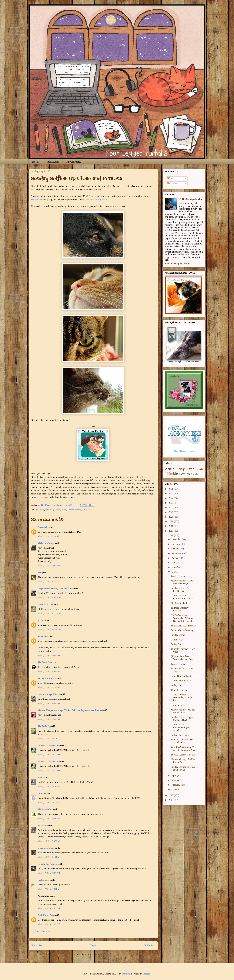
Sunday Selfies (74, 510)
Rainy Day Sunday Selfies (183, 676)
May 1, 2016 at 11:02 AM (49, 598)
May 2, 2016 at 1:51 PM (49, 889)
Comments (173, 183)
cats (47, 510)
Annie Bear (43, 637)
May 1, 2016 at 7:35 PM (49, 819)
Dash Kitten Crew (46, 915)
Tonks (189, 474)
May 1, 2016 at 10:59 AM (49, 582)
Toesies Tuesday (179, 576)
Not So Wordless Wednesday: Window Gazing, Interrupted (182, 618)
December (177, 539)
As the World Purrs (47, 679)
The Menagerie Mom (192, 199)
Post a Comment (43, 931)
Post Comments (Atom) (100, 954)
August (175, 558)
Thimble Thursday (180, 690)
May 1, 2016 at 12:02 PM (49, 630)
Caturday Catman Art (181, 681)
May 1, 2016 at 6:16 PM (49, 739)
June (174, 567)
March (175, 780)
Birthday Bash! (178, 705)
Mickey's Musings (46, 543)
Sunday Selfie (37, 200)
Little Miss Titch (45, 605)
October (176, 549)
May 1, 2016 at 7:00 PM (49, 755)
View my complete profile (177, 264)
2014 (171, 800)
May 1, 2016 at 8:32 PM (49, 841)
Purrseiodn (43, 527)
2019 (171, 521)
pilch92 (41, 621)
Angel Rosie (52, 162)
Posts (171, 178)
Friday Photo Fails (180, 735)
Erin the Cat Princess (48, 864)
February (176, 785)
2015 (171, 795)
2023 (171, 503)
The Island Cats (45, 809)
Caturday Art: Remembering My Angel (181, 727)
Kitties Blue (43, 826)
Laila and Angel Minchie (49, 694)
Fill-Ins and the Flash (181, 603)
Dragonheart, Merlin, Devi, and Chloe (56, 589)
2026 (171, 489)
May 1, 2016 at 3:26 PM (49, 687)
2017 (171, 531)
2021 (171, 512)
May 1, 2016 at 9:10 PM (49, 857)
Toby (182, 474)
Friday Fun (176, 644)
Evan (64, 510)
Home (35, 162)
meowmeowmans (46, 848)
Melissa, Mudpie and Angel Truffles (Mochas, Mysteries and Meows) (70, 710)
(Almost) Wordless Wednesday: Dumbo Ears (182, 697)
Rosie (200, 469)
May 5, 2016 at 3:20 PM (49, 924)
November (177, 544)
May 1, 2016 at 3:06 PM (49, 672)
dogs (52, 510)
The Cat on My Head (97, 200)
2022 (171, 508)
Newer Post (37, 946)
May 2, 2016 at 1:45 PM (49, 873)
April (174, 776)
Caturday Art (177, 640)
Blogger (146, 974)
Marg (40, 573)
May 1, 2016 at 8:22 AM (49, 536)
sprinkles (42, 794)
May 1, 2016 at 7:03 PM (49, 787)
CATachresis (44, 880)
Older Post (150, 946)
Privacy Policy (74, 162)
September (177, 553)
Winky (196, 474)
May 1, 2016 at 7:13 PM (49, 803)
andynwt (126, 974)
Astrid (41, 510)
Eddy (58, 510)
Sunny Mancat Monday (182, 630)
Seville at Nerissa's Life (49, 746)
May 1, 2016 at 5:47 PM (49, 720)
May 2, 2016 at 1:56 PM (49, 908)
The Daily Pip (44, 726)
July (174, 563)
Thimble (86, 510)
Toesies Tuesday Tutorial (183, 755)
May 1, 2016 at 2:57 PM (49, 656)
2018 (171, 526)
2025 (171, 494)
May (174, 572)
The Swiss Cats (45, 662)
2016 (171, 535)
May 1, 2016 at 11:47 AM (49, 614)
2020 (171, 517)
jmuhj (40, 778)
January (176, 789)
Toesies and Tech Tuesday (183, 626)
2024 (171, 498)
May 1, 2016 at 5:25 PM (49, 704)
